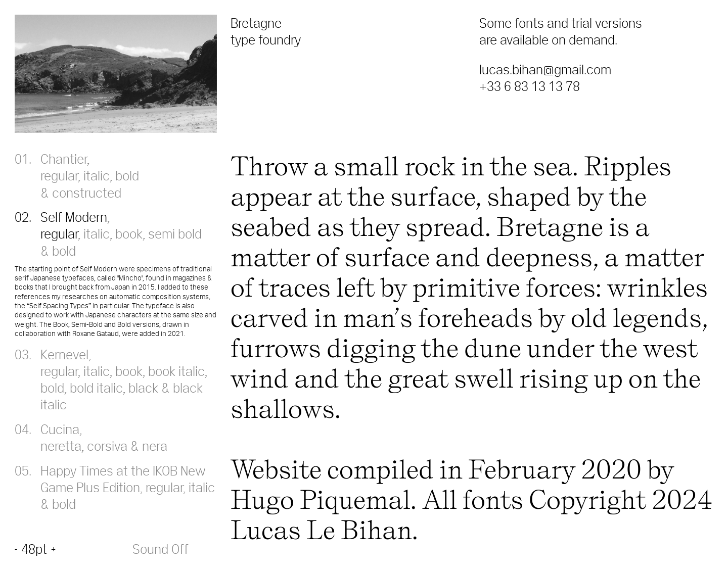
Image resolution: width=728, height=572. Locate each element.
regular (59, 175)
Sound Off (161, 549)
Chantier (64, 159)
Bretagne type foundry (266, 31)
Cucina (60, 429)
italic (97, 175)
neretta (61, 446)
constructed (87, 193)
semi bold (175, 233)
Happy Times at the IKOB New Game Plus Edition (123, 479)
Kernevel (64, 354)
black (143, 388)
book (129, 233)
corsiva (107, 446)
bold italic (96, 388)
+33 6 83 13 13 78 (530, 86)
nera (155, 446)
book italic (176, 371)
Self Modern (74, 217)
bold (127, 175)
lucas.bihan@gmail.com (545, 69)
